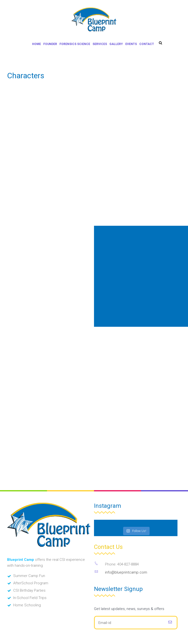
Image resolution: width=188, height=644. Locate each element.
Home (36, 44)
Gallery (116, 44)
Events (131, 44)
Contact (147, 44)
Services (100, 44)
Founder (50, 44)
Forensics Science (75, 44)
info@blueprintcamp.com (126, 572)
